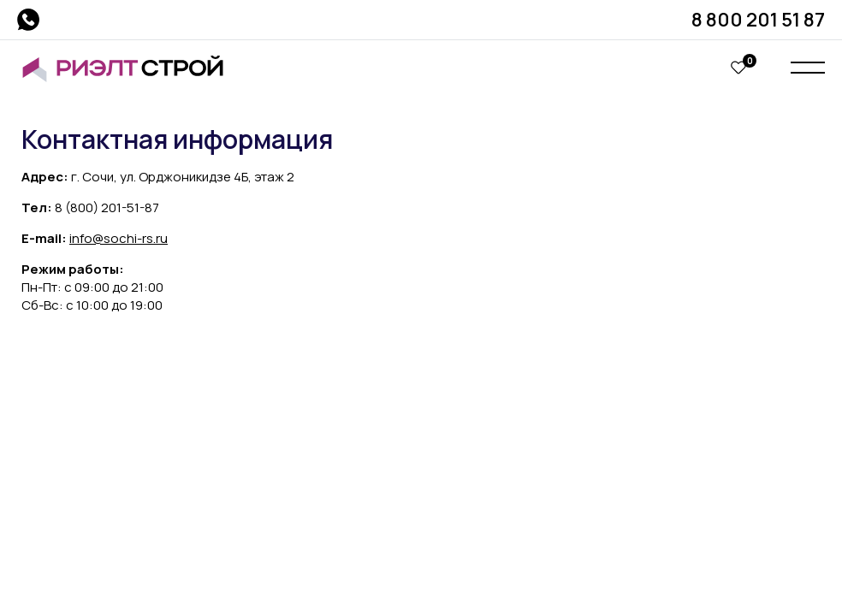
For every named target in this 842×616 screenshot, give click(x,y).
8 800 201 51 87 (758, 20)
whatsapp (28, 20)
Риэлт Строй (130, 69)
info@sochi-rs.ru (119, 238)
